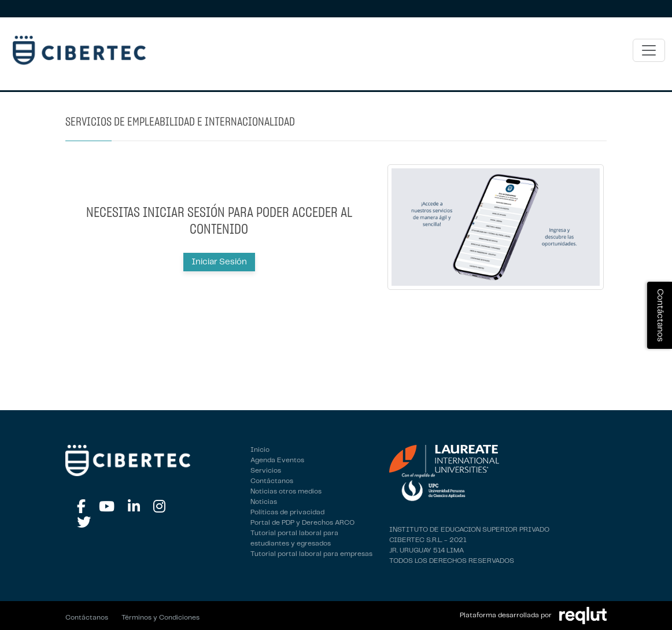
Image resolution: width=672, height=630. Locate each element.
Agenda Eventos (277, 460)
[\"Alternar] (649, 50)
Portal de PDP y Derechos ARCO (302, 523)
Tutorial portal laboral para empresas (311, 554)
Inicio (260, 450)
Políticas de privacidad (287, 512)
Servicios (266, 471)
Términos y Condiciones (160, 618)
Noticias (264, 502)
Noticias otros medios (286, 491)
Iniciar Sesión (219, 262)
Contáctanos (272, 481)
